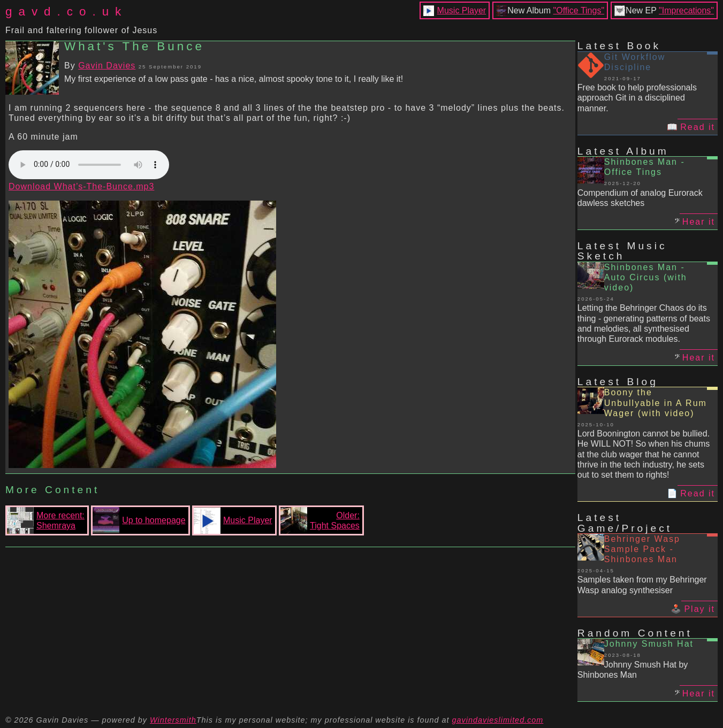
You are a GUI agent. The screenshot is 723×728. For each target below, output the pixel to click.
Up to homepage (139, 520)
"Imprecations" (686, 10)
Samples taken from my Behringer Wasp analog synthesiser (642, 585)
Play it (699, 609)
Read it (698, 127)
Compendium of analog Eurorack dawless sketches (640, 198)
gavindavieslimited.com (498, 720)
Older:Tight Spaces (320, 520)
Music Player (462, 10)
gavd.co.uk (66, 12)
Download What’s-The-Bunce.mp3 (81, 186)
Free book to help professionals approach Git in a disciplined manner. (637, 98)
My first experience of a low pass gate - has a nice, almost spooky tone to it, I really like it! (234, 79)
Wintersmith (173, 720)
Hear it (699, 222)
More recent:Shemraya (46, 520)
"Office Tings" (579, 10)
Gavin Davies (107, 66)
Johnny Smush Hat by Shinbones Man (633, 670)
